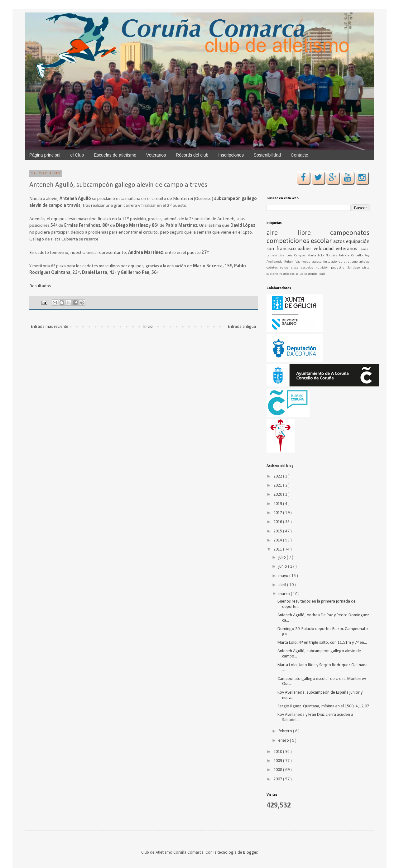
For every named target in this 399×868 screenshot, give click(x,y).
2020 (278, 495)
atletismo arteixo (357, 262)
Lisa (282, 256)
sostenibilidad (315, 274)
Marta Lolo (317, 256)
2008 (278, 770)
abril (283, 585)
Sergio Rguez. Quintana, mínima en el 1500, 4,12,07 (323, 706)
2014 (278, 540)
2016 (278, 522)
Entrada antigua (242, 327)
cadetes (273, 268)
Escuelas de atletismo (115, 155)
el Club (77, 155)
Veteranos (156, 155)
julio (283, 558)
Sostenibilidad (267, 155)
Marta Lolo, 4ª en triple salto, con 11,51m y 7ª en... (322, 643)
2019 (278, 504)
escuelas (308, 268)
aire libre (298, 233)
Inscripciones (231, 155)
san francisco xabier (290, 249)
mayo (284, 576)
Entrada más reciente (50, 327)
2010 (278, 752)
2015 (278, 531)
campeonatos (350, 233)
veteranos (348, 249)
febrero (286, 731)
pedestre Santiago (347, 268)
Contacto (300, 155)
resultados (287, 274)
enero (284, 741)
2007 (278, 779)
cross (296, 268)
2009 (278, 761)
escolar (322, 241)
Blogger (250, 853)
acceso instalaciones (328, 262)
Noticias (332, 256)
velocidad (325, 249)
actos (340, 242)
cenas (286, 268)
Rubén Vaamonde (298, 262)
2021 (278, 485)
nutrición (323, 268)
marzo (285, 594)
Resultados (40, 286)
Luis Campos (297, 256)
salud (300, 274)
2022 (278, 476)
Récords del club (192, 155)
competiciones (289, 241)
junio (283, 567)
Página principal (45, 155)
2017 (278, 513)
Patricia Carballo (352, 256)
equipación (358, 242)
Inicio (148, 327)
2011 (278, 549)
